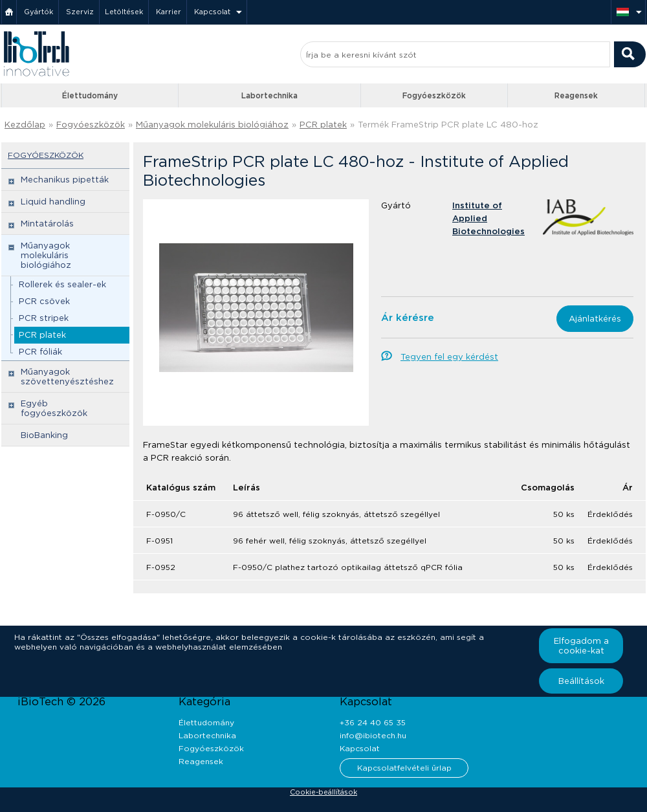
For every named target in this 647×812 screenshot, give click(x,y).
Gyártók (38, 12)
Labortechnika (269, 95)
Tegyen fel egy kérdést (449, 357)
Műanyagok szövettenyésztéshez (67, 377)
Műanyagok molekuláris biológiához (212, 125)
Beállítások (581, 681)
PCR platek (323, 125)
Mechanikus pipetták (65, 180)
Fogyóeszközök (434, 95)
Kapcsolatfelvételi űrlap (404, 768)
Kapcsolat (212, 12)
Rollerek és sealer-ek (62, 284)
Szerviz (80, 12)
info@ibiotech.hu (373, 735)
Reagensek (576, 95)
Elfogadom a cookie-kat (581, 646)
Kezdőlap (25, 125)
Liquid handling (53, 202)
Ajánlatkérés (595, 319)
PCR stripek (44, 318)
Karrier (169, 12)
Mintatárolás (47, 224)
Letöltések (124, 12)
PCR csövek (44, 301)
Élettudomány (90, 95)
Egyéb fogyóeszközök (54, 408)
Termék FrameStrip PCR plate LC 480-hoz (448, 125)
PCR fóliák (40, 352)
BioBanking (44, 435)
